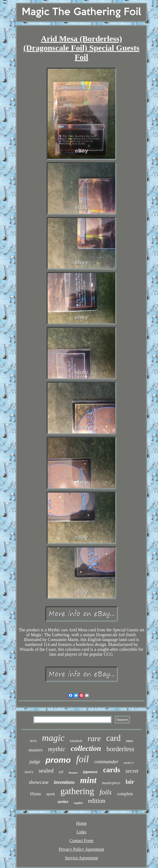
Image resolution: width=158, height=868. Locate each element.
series (63, 802)
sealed (46, 770)
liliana (35, 794)
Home (81, 823)
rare (94, 738)
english (78, 803)
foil (82, 759)
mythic (57, 749)
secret (132, 771)
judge (35, 762)
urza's (29, 772)
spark (51, 794)
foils (106, 792)
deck (33, 741)
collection (86, 748)
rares (129, 741)
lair (130, 782)
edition (97, 801)
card (113, 738)
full (61, 772)
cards (112, 770)
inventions (64, 782)
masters (36, 750)
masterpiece (111, 783)
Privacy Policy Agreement (81, 849)
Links (81, 832)
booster (73, 773)
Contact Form (81, 841)
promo (58, 760)
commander (106, 762)
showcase (39, 782)
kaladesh (76, 741)
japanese (90, 772)
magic (53, 738)
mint (88, 780)
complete (125, 794)
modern (129, 763)
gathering (77, 791)
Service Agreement (81, 858)
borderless (121, 749)
